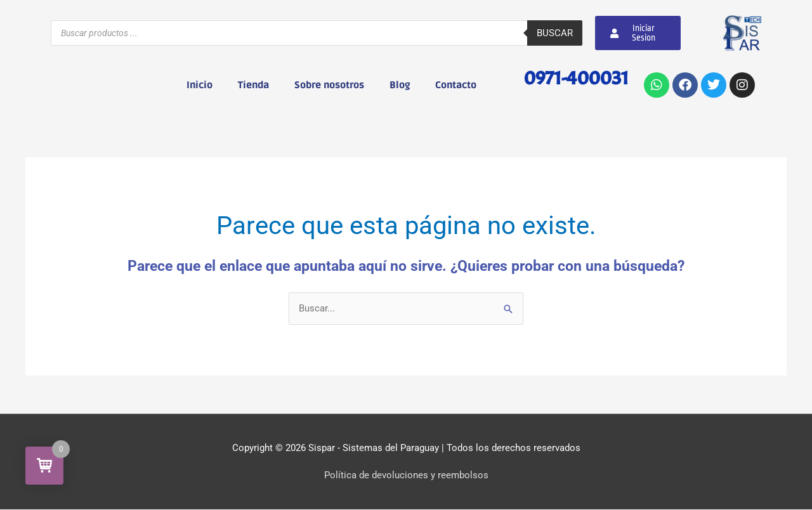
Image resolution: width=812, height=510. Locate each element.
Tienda (253, 85)
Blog (400, 85)
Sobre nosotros (329, 85)
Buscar (555, 33)
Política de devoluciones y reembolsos (406, 475)
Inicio (200, 85)
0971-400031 (575, 78)
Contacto (456, 85)
